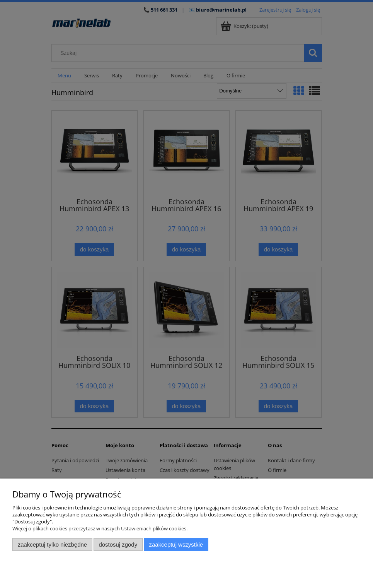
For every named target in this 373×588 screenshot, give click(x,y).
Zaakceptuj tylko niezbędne (52, 544)
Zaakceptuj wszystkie (176, 544)
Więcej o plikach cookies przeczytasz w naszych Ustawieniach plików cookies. (100, 528)
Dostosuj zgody (118, 544)
